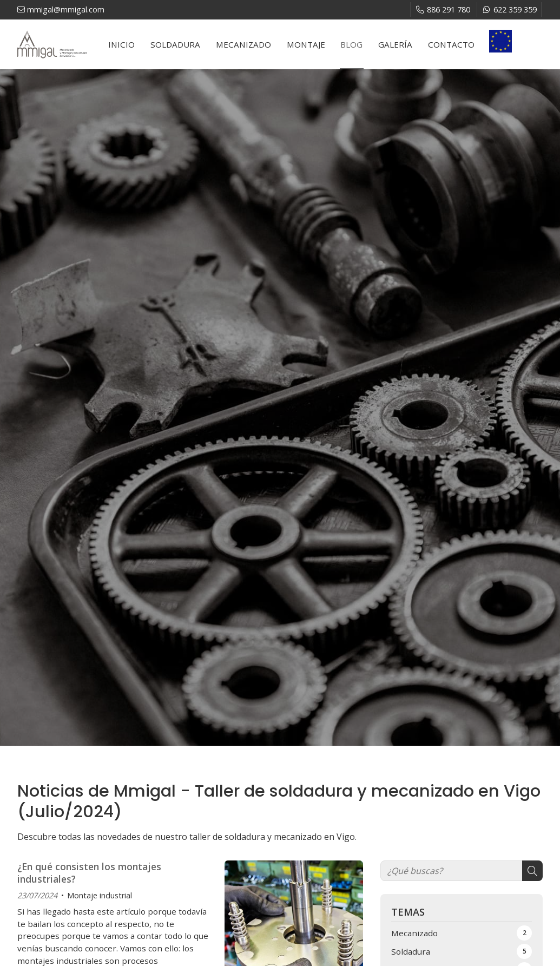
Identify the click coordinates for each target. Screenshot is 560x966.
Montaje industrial (100, 895)
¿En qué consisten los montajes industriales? (89, 873)
